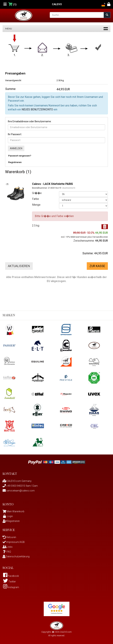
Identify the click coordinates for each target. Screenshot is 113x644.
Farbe (35, 199)
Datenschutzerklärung (16, 556)
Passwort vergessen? (20, 156)
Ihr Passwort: (15, 134)
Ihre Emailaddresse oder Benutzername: (30, 121)
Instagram (11, 587)
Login (8, 516)
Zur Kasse (97, 266)
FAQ (7, 552)
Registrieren (15, 162)
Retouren (9, 537)
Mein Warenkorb (16, 511)
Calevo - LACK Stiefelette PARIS (53, 184)
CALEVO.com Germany (17, 481)
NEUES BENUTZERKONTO (37, 109)
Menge (36, 205)
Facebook (11, 576)
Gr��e (37, 193)
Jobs (8, 547)
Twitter (9, 582)
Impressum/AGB (14, 542)
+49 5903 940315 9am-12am (20, 486)
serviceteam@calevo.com (19, 491)
